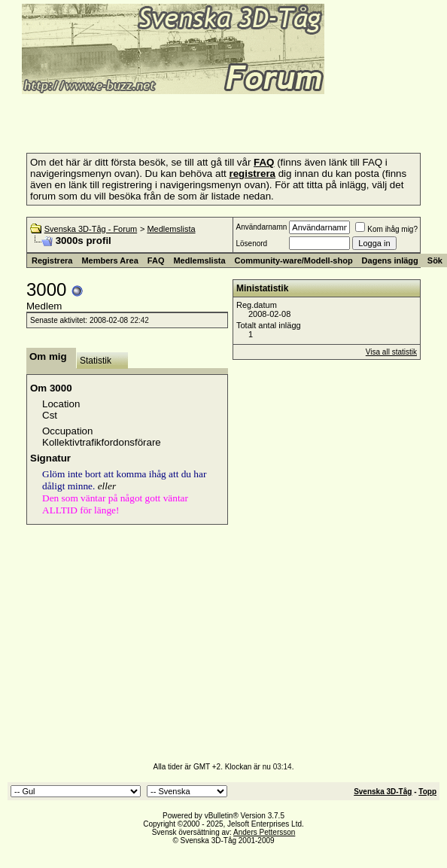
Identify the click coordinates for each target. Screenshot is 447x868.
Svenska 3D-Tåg (383, 792)
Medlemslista (171, 229)
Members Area (109, 260)
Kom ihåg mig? (386, 229)
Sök (435, 260)
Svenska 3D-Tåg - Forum (91, 229)
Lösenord (251, 244)
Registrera (52, 260)
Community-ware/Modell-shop (294, 260)
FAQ (156, 260)
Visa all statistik (391, 352)
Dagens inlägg (390, 260)
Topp (427, 792)
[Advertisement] (184, 119)
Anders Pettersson (264, 832)
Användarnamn (261, 227)
